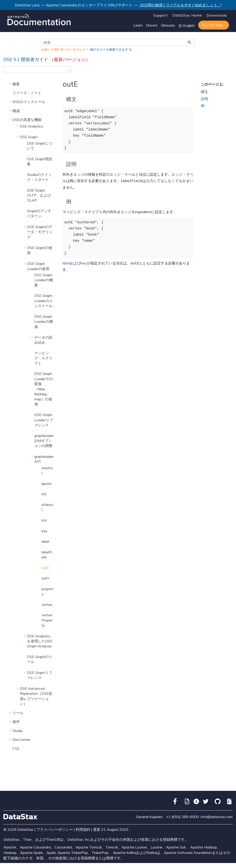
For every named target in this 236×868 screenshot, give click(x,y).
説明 (204, 99)
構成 (16, 111)
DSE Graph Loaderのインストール (44, 301)
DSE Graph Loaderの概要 (44, 280)
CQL (16, 748)
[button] (11, 84)
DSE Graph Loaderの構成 (44, 322)
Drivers (152, 25)
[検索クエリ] (118, 42)
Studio (18, 731)
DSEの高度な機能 (27, 120)
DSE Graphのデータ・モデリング (40, 232)
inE (44, 494)
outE (45, 568)
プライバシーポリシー (55, 829)
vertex (47, 604)
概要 (16, 84)
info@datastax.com (217, 817)
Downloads (217, 15)
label (45, 541)
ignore (47, 483)
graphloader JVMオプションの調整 (44, 441)
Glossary (168, 25)
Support (161, 15)
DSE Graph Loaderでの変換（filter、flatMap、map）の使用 (44, 389)
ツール (18, 713)
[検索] (190, 42)
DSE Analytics (31, 126)
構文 (204, 92)
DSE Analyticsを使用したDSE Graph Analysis (40, 641)
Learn (138, 25)
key (45, 531)
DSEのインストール (29, 102)
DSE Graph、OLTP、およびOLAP (39, 195)
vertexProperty (47, 620)
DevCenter (21, 740)
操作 (16, 722)
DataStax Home (187, 15)
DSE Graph (29, 137)
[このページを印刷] (230, 71)
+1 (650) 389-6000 (183, 817)
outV (45, 578)
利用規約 (83, 829)
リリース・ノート (27, 93)
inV (44, 520)
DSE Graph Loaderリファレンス (44, 420)
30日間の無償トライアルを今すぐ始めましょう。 (180, 5)
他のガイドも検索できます (109, 49)
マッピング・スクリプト (43, 358)
